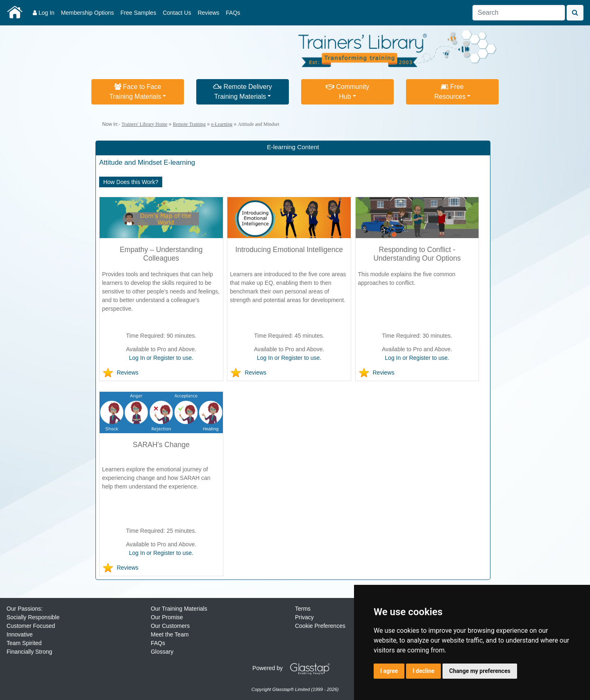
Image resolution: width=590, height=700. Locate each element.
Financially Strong (29, 652)
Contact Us (177, 13)
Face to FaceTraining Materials (135, 92)
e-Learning (222, 124)
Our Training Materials (179, 609)
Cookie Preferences (320, 626)
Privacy (304, 617)
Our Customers (170, 626)
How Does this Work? (131, 182)
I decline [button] (423, 671)
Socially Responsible (33, 617)
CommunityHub (347, 92)
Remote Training (189, 124)
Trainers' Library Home (144, 124)
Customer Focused (31, 626)
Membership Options (87, 13)
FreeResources (450, 92)
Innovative (20, 634)
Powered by (294, 668)
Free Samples (138, 13)
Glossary (162, 652)
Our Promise (167, 617)
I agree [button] (389, 671)
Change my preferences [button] (480, 671)
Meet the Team (170, 634)
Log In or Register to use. (161, 358)
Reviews (208, 13)
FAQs (233, 13)
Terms (303, 609)
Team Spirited (24, 643)
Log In (44, 13)
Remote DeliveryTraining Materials (243, 92)
